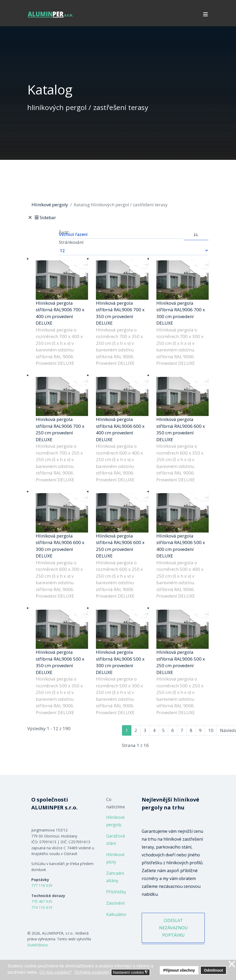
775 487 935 (42, 901)
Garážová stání (116, 840)
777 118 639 (42, 885)
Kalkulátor (116, 914)
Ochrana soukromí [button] (92, 972)
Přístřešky (116, 892)
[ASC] (196, 234)
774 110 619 (42, 907)
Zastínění (115, 903)
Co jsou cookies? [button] (55, 972)
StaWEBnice (38, 945)
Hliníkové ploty (115, 858)
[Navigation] (205, 14)
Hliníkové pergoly (115, 821)
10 (211, 730)
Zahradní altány (115, 877)
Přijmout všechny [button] (179, 970)
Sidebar (45, 217)
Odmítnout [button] (214, 970)
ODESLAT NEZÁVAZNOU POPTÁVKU (173, 929)
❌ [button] (232, 964)
